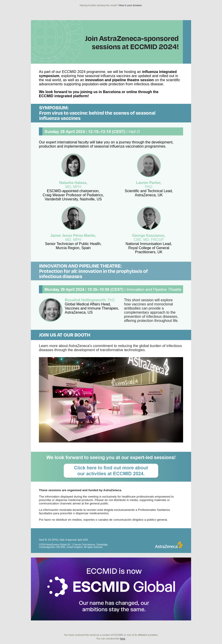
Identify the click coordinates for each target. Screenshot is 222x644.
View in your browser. (130, 5)
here (123, 639)
